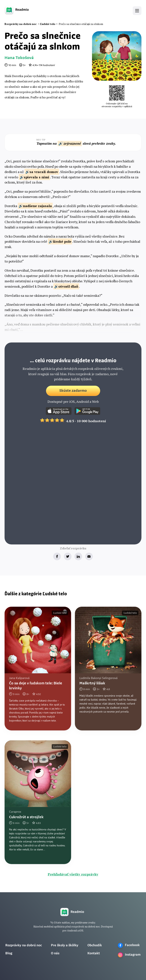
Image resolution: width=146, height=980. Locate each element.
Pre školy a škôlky (65, 945)
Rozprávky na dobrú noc (24, 945)
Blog (9, 953)
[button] (137, 11)
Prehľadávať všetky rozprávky (73, 874)
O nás (55, 953)
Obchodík (95, 945)
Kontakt (94, 953)
